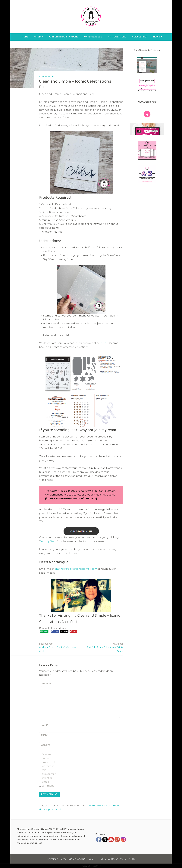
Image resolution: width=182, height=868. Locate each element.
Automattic (128, 859)
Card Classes (93, 37)
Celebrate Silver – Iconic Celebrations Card (59, 647)
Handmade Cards (48, 76)
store (103, 343)
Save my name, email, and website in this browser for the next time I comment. (49, 770)
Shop (38, 37)
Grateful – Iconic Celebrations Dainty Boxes (103, 647)
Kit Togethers (117, 37)
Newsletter (140, 37)
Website (45, 745)
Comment (46, 685)
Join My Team (49, 541)
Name (44, 725)
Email (45, 735)
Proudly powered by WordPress (69, 859)
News (157, 37)
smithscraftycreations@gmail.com (76, 569)
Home (25, 37)
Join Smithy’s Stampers (64, 37)
